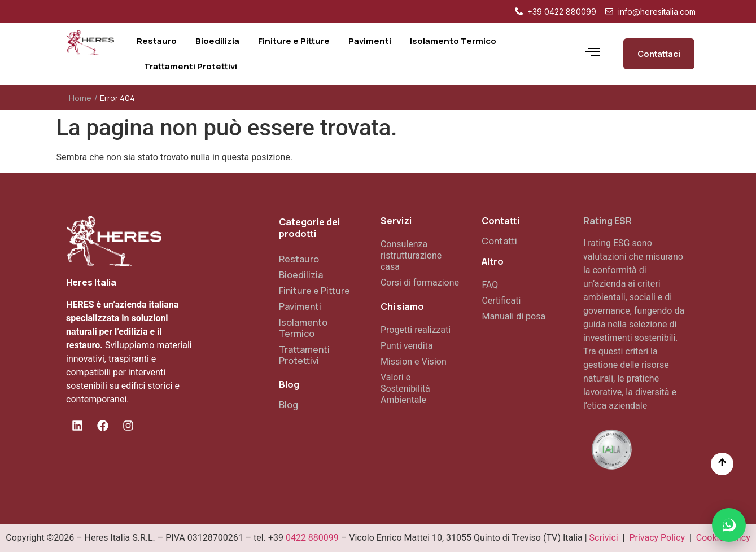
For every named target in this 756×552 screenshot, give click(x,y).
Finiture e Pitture (314, 291)
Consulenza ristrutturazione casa (411, 255)
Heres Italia (91, 282)
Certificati (501, 301)
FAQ (490, 285)
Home (80, 98)
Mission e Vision (414, 362)
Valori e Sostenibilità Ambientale (405, 389)
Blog (289, 405)
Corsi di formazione (420, 282)
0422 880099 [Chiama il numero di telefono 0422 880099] (312, 538)
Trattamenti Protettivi (304, 355)
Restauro (299, 259)
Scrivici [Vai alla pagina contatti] (604, 538)
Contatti (499, 241)
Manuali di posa (514, 316)
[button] (729, 525)
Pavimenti (300, 306)
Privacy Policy (657, 538)
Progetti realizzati (416, 330)
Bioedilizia (301, 275)
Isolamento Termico (303, 328)
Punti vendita (407, 346)
